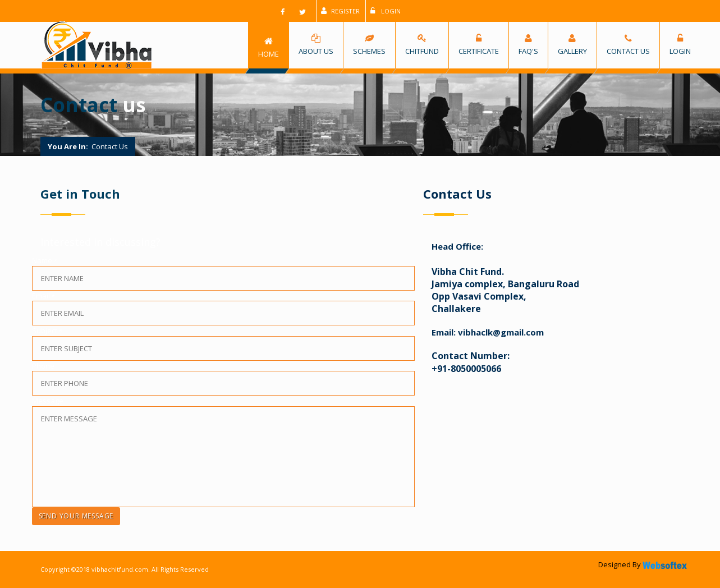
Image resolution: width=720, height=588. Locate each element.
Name (44, 260)
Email (43, 296)
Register (340, 11)
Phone (43, 366)
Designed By (643, 565)
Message (47, 401)
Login (386, 11)
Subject (47, 330)
